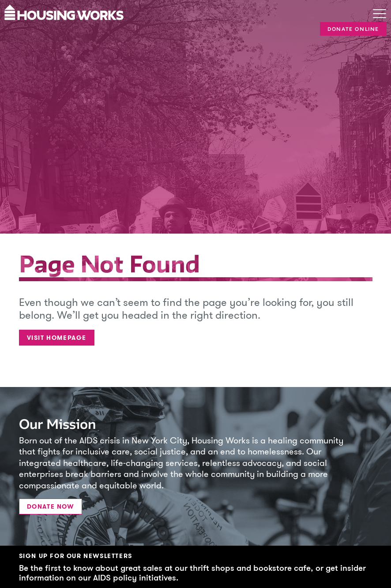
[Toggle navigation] (380, 15)
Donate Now (51, 507)
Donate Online (353, 29)
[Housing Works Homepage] (176, 12)
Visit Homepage (57, 338)
